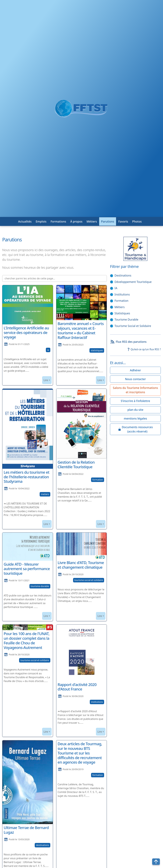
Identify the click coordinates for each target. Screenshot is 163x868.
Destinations (123, 275)
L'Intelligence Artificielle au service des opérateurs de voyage (26, 332)
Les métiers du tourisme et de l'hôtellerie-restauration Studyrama (27, 477)
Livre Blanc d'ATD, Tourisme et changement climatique (81, 565)
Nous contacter (135, 379)
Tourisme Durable (126, 319)
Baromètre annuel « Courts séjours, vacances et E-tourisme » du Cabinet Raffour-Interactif (81, 330)
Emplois (41, 221)
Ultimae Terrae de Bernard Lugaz (26, 830)
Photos (137, 221)
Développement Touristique (133, 282)
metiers (45, 494)
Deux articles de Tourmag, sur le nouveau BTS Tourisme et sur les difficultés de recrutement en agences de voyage (80, 753)
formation (98, 480)
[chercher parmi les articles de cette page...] (55, 278)
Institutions (122, 294)
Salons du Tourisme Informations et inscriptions (135, 390)
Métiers (92, 221)
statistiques (97, 350)
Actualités (25, 221)
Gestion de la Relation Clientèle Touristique (76, 464)
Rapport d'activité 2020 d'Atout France (77, 687)
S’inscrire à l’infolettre (135, 401)
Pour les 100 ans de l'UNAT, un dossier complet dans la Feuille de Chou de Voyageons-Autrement (27, 640)
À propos (76, 221)
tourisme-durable (40, 586)
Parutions (108, 221)
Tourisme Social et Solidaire (133, 326)
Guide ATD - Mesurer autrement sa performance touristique (27, 569)
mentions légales (135, 418)
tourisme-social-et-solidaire (89, 580)
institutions (97, 702)
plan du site (135, 410)
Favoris (123, 221)
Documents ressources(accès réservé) (135, 429)
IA (116, 288)
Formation (121, 301)
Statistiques (122, 313)
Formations (58, 221)
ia (48, 350)
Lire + (47, 380)
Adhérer (135, 370)
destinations (42, 845)
